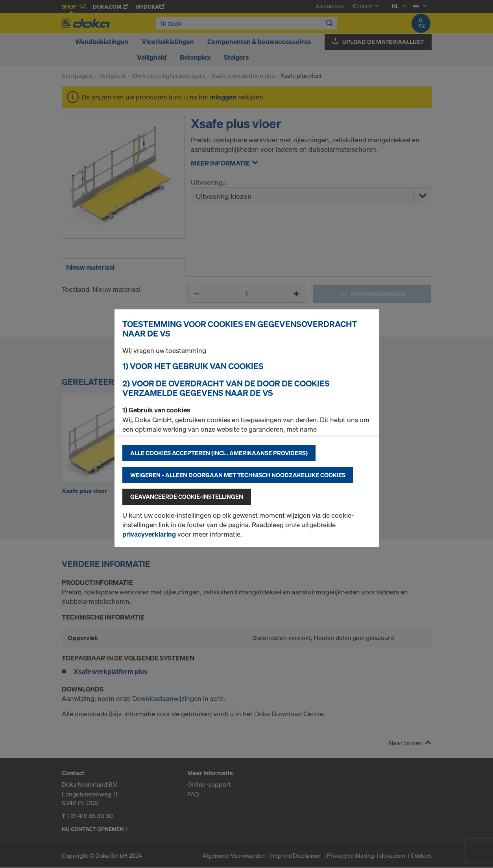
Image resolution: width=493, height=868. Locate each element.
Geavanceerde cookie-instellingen (187, 497)
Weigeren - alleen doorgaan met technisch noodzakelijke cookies (238, 475)
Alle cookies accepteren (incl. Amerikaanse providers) (219, 453)
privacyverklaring (149, 534)
